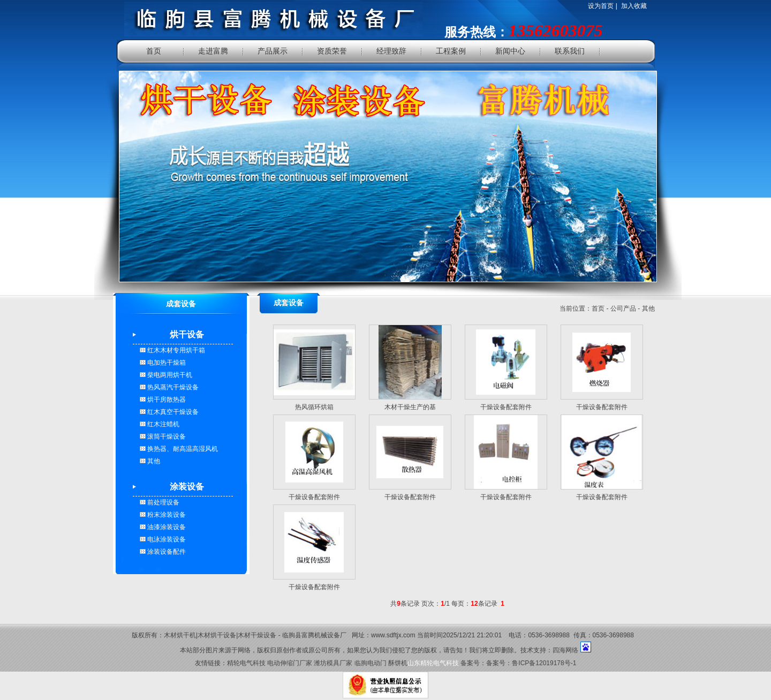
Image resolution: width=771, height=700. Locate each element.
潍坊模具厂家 (333, 663)
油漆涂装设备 (166, 527)
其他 (153, 461)
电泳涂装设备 (166, 539)
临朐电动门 (371, 663)
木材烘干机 (180, 635)
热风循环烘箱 (314, 407)
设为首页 (601, 6)
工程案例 (451, 51)
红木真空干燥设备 (172, 412)
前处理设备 (162, 502)
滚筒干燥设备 (166, 436)
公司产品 (623, 308)
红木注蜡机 (162, 424)
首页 (154, 51)
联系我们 (570, 51)
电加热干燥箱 (166, 363)
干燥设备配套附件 (506, 407)
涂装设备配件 (166, 552)
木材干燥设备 (257, 635)
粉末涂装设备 (166, 515)
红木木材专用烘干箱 (175, 350)
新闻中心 (510, 51)
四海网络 (565, 650)
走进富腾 (213, 51)
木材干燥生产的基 (410, 407)
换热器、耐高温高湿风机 (182, 449)
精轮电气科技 (246, 663)
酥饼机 (398, 663)
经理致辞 (391, 51)
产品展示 (273, 51)
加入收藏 (634, 6)
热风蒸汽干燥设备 (172, 387)
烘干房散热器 (166, 400)
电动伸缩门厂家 (290, 663)
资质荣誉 (332, 51)
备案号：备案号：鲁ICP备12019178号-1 (518, 663)
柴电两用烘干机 (169, 375)
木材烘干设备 (217, 635)
